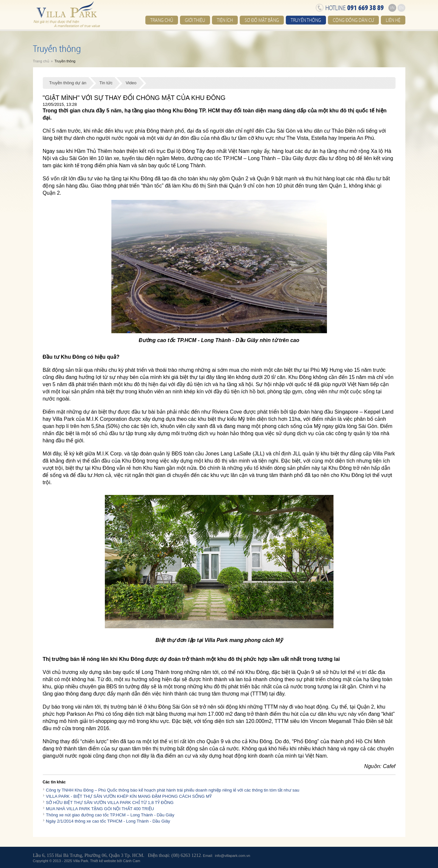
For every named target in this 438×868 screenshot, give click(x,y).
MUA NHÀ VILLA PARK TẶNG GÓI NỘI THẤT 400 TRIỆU (100, 809)
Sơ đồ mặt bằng (262, 20)
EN (401, 8)
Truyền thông (306, 20)
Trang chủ (162, 20)
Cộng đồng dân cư (353, 20)
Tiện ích (225, 20)
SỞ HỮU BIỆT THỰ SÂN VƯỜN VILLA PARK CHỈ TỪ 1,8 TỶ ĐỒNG (110, 802)
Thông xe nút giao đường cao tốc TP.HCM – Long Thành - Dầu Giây (110, 815)
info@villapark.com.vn (233, 856)
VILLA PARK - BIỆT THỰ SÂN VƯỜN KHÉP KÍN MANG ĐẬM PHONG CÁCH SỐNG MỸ (129, 796)
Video (131, 83)
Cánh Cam (132, 861)
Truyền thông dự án (68, 83)
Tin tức (106, 83)
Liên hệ (393, 20)
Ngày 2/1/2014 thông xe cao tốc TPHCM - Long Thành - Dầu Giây (108, 821)
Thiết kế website (103, 861)
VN (392, 8)
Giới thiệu (195, 20)
